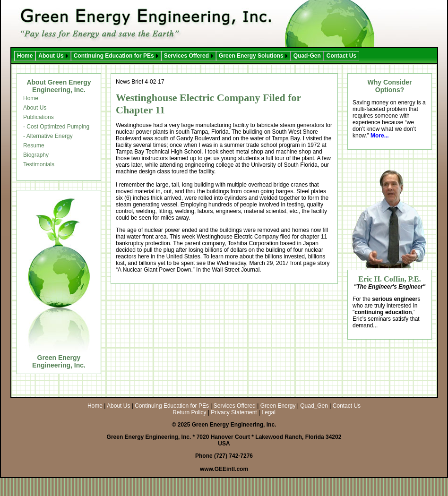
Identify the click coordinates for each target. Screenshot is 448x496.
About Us (51, 56)
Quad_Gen (314, 406)
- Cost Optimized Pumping (56, 127)
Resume (34, 145)
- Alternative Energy (48, 136)
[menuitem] (25, 56)
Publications (39, 117)
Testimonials (39, 164)
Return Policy (189, 412)
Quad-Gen (307, 56)
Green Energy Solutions (251, 56)
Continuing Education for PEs (114, 56)
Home (25, 56)
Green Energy (278, 406)
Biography (36, 155)
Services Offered (186, 56)
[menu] (56, 131)
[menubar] (187, 56)
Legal (268, 412)
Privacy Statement (234, 412)
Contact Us (341, 56)
